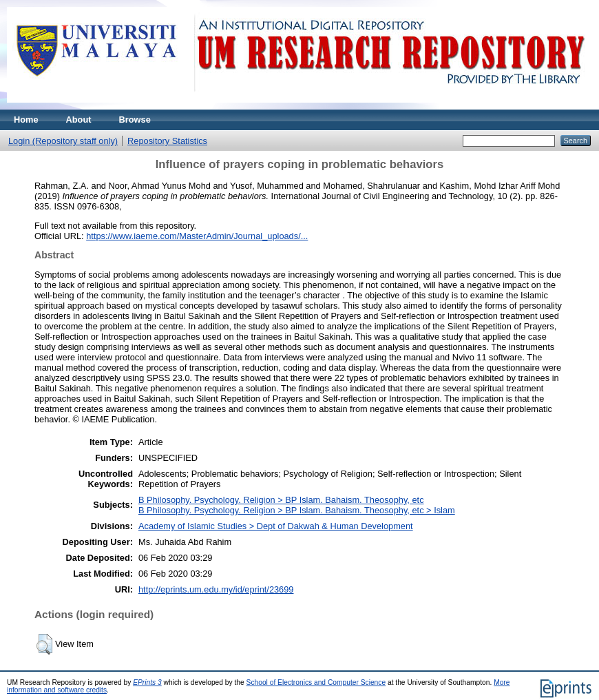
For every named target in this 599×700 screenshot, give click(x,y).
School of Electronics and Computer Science (316, 682)
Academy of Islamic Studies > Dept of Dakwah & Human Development (276, 526)
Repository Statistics (167, 141)
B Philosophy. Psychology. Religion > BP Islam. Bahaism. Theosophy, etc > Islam (297, 510)
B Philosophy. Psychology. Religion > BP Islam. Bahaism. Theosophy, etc (281, 500)
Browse (135, 120)
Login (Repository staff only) (63, 141)
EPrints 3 (147, 682)
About (79, 120)
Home (26, 120)
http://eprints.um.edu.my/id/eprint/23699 (216, 589)
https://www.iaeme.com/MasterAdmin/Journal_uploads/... (197, 236)
